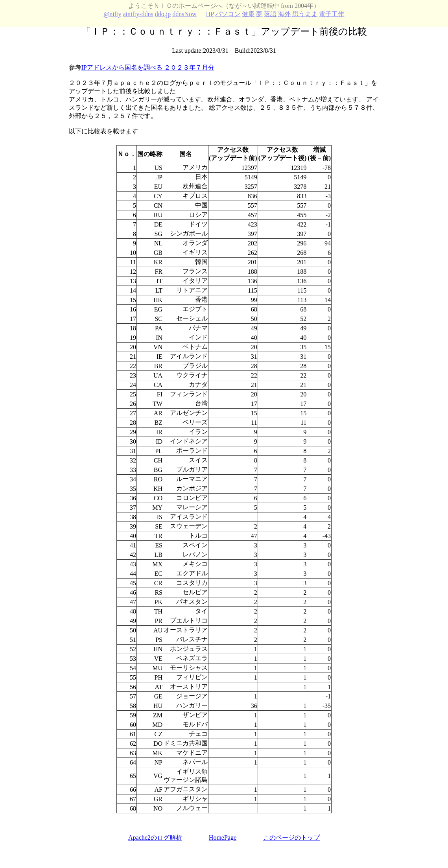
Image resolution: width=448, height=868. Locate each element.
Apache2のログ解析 (155, 838)
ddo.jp (163, 14)
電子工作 (332, 14)
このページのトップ (291, 838)
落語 (270, 14)
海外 (284, 14)
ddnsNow (184, 14)
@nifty (113, 14)
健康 (248, 14)
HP (210, 14)
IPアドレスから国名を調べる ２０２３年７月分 (148, 67)
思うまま (305, 14)
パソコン (228, 14)
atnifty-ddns (138, 14)
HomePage (223, 838)
